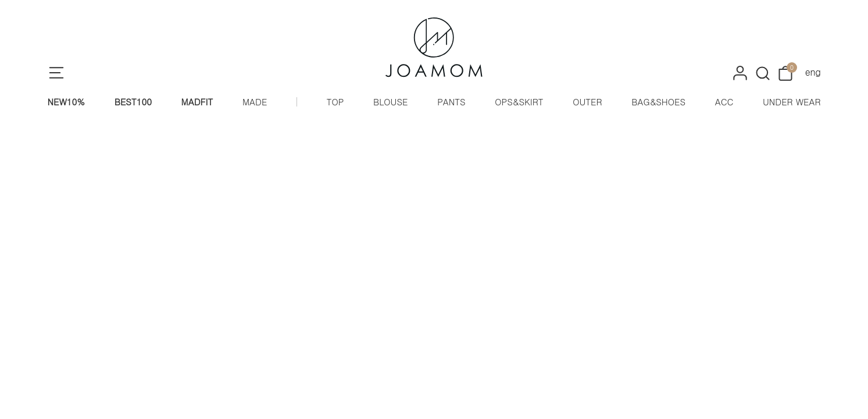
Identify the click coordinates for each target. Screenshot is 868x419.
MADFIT (197, 102)
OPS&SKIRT (519, 102)
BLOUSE (390, 102)
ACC (724, 102)
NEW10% (67, 102)
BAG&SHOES (658, 102)
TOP (335, 102)
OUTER (587, 102)
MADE (255, 102)
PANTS (451, 102)
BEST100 (133, 102)
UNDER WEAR (792, 102)
